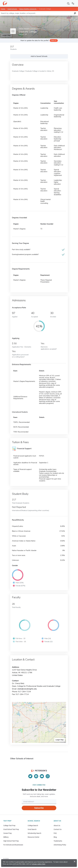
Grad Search (32, 829)
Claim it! (53, 41)
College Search (33, 826)
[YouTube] (42, 776)
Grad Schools (12, 9)
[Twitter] (30, 776)
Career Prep (8, 833)
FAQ (55, 833)
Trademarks (58, 841)
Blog (55, 837)
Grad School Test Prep (11, 829)
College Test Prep (9, 826)
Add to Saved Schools (39, 56)
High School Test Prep (11, 841)
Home (3, 9)
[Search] (68, 3)
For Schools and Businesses (13, 845)
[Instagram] (48, 776)
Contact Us (58, 829)
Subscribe (39, 808)
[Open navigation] (73, 3)
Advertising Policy (60, 845)
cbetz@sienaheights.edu (27, 689)
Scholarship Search (34, 833)
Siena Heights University (28, 9)
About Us (57, 826)
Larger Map (6, 35)
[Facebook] (36, 776)
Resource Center (34, 837)
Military (6, 837)
